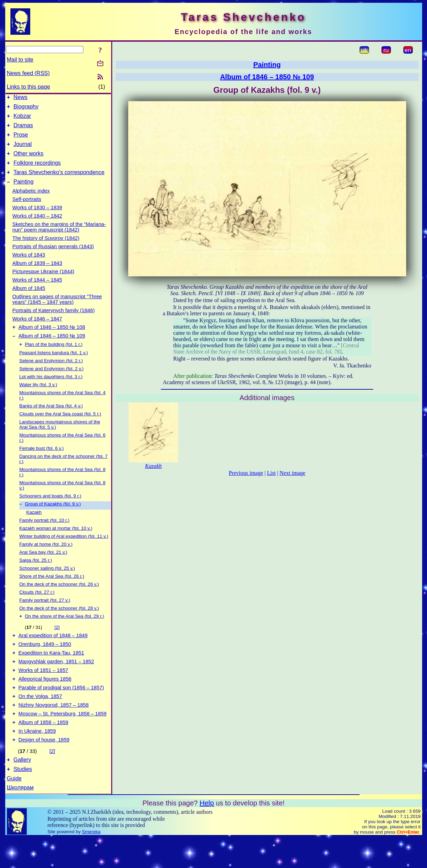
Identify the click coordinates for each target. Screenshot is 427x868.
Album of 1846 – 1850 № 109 (52, 348)
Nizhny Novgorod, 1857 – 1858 (54, 729)
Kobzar (22, 119)
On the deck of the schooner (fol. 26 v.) (59, 598)
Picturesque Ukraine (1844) (43, 282)
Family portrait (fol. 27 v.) (45, 614)
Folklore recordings (37, 171)
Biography (26, 109)
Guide (14, 809)
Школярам (20, 818)
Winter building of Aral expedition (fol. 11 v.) (64, 550)
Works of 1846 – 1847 (37, 329)
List (272, 473)
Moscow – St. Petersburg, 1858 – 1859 (62, 739)
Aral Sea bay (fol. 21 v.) (43, 566)
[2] (57, 642)
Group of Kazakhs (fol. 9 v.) (53, 518)
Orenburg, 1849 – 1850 (45, 661)
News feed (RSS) (28, 73)
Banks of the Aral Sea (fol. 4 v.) (51, 419)
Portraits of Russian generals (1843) (53, 257)
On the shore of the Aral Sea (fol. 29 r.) (65, 631)
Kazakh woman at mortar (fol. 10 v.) (56, 542)
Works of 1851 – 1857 (43, 690)
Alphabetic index (31, 201)
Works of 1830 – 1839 (37, 218)
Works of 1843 (29, 265)
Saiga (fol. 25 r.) (36, 574)
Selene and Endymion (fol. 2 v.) (52, 382)
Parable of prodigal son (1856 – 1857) (61, 709)
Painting (24, 192)
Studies (23, 799)
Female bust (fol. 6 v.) (42, 461)
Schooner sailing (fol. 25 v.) (47, 582)
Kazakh (34, 526)
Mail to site (20, 60)
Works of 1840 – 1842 (37, 226)
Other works (28, 161)
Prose (21, 140)
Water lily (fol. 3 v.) (38, 398)
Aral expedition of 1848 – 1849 (53, 651)
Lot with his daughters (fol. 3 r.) (51, 390)
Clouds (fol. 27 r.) (37, 606)
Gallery (22, 789)
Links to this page (29, 87)
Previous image (246, 473)
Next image (293, 473)
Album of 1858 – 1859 (43, 748)
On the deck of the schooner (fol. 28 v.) (59, 622)
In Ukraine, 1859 (37, 758)
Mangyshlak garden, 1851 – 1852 (56, 680)
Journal (23, 150)
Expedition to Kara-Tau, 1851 (51, 671)
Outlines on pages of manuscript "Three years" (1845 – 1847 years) (57, 310)
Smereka (91, 862)
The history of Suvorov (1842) (46, 249)
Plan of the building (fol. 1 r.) (54, 358)
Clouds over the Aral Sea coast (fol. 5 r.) (60, 427)
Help (207, 833)
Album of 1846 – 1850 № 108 (52, 339)
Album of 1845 (29, 299)
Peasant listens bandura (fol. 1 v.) (54, 366)
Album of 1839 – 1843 (37, 274)
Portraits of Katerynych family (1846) (54, 321)
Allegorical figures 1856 (45, 700)
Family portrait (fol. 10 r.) (44, 534)
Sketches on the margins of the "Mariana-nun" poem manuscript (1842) (59, 237)
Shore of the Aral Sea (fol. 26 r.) (52, 590)
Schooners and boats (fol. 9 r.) (51, 509)
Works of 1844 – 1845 (37, 290)
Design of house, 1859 (44, 768)
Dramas (23, 129)
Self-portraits (27, 210)
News (20, 98)
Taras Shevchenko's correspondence (59, 182)
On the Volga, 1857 (40, 719)
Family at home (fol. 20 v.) (46, 558)
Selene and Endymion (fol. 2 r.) (51, 374)
